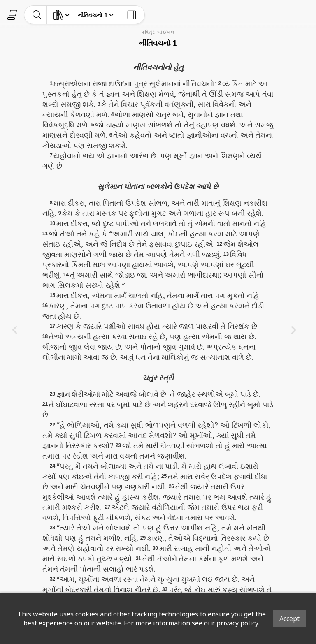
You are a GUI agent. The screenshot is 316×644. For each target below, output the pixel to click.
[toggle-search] (37, 15)
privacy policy (237, 623)
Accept (289, 619)
